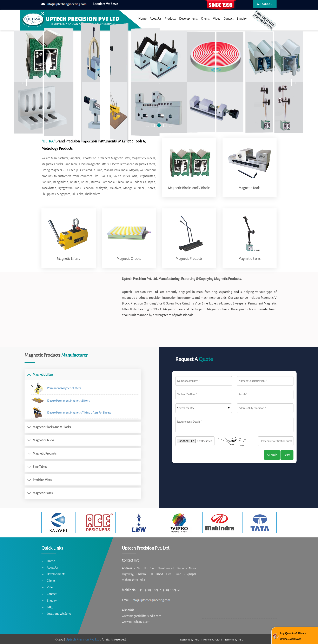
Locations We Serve (59, 614)
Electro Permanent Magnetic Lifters (60, 401)
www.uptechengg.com (136, 622)
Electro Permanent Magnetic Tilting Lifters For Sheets (71, 413)
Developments (188, 19)
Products (170, 19)
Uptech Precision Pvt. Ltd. (83, 639)
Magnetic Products (189, 259)
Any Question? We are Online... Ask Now (293, 636)
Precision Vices (42, 480)
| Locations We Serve (105, 4)
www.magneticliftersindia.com (142, 616)
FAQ (49, 607)
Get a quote (265, 4)
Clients (205, 19)
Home (142, 19)
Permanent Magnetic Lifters (56, 388)
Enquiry (242, 19)
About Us (156, 19)
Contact (229, 19)
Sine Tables (40, 467)
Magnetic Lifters (68, 259)
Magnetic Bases (250, 259)
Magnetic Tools (249, 188)
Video (217, 19)
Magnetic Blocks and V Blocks (189, 188)
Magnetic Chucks (129, 259)
